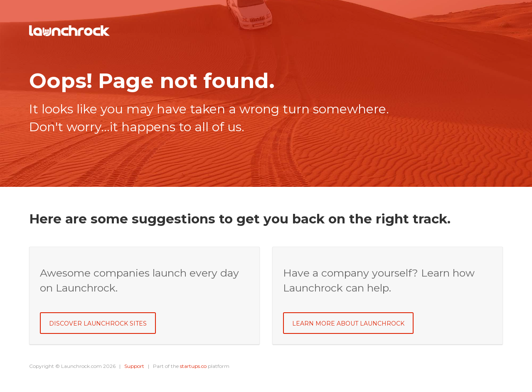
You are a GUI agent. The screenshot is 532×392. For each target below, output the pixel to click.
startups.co (193, 366)
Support (134, 366)
